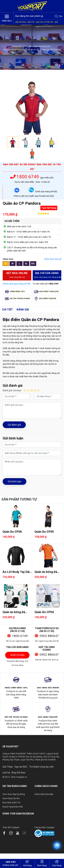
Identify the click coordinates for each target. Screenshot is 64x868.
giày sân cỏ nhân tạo (45, 22)
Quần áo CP (34, 50)
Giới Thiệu (8, 767)
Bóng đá (27, 46)
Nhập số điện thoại (17, 656)
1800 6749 (25, 177)
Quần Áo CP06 (12, 532)
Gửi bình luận (14, 481)
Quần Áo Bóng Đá (42, 46)
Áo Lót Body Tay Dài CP (16, 572)
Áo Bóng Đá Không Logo (15, 50)
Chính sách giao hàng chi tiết (17, 284)
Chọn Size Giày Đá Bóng (14, 794)
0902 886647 (49, 636)
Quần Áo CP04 (44, 612)
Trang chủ (17, 46)
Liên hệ (6, 773)
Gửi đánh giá (14, 425)
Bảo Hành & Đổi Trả (11, 803)
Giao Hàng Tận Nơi (11, 798)
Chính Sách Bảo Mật (44, 794)
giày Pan (31, 22)
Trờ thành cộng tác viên (41, 767)
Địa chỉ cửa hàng (48, 275)
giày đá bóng (21, 22)
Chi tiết (7, 310)
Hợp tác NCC (21, 767)
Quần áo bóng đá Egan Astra (14, 612)
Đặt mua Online (17, 275)
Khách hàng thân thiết (13, 807)
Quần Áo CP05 (44, 532)
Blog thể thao (19, 773)
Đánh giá (23, 310)
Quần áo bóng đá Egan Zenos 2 (46, 572)
